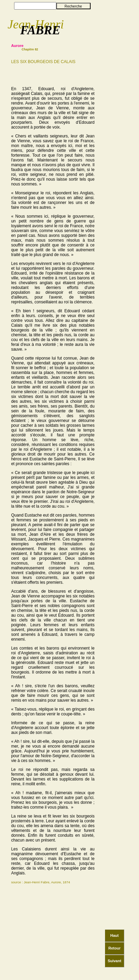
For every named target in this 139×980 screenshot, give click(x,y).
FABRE (40, 30)
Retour (114, 945)
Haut (114, 933)
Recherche (73, 6)
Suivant (115, 958)
